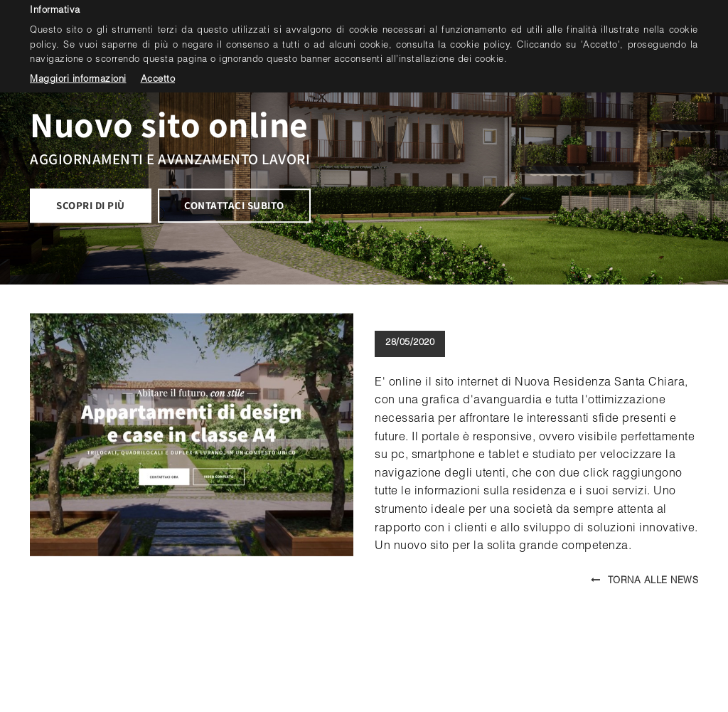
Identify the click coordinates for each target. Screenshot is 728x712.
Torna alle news (644, 581)
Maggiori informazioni (78, 80)
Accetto (158, 80)
